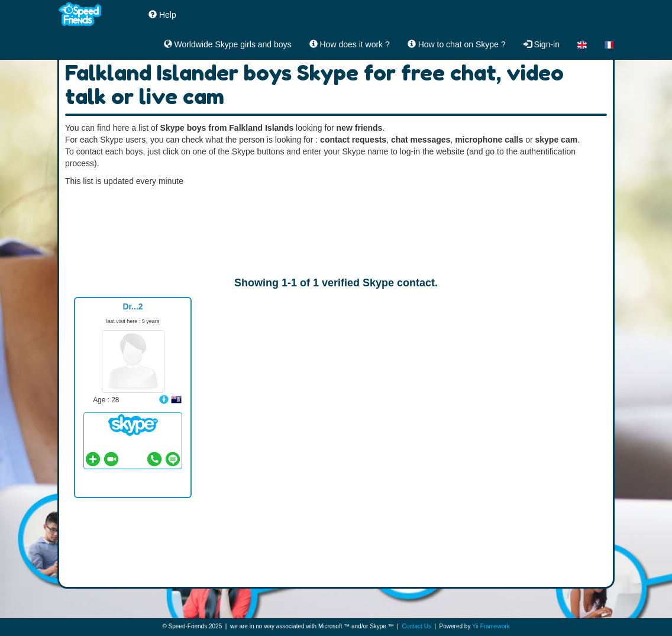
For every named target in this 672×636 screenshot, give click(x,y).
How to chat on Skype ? (457, 44)
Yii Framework (491, 626)
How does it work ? (350, 44)
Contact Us (416, 626)
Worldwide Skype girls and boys (228, 44)
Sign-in (542, 44)
